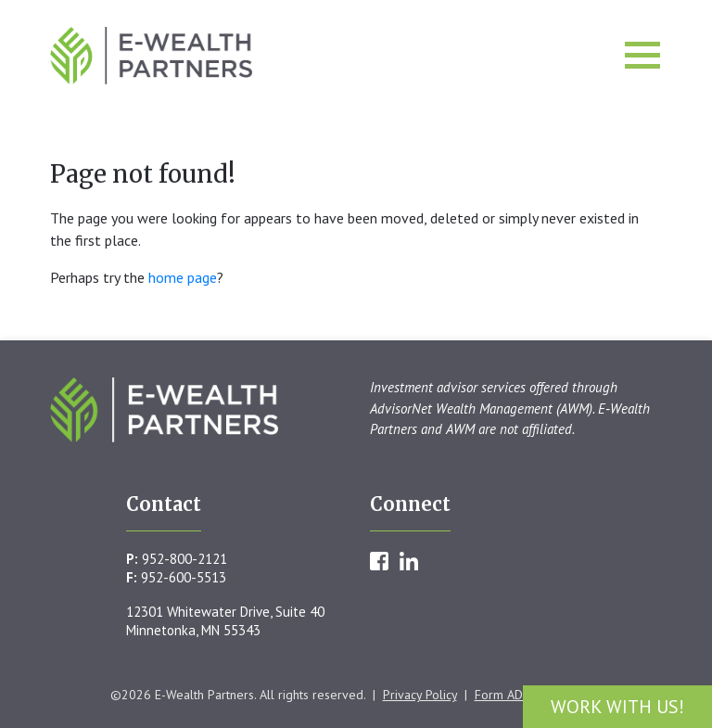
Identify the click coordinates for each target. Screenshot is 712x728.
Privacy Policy (420, 695)
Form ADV (502, 695)
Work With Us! (617, 707)
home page (183, 277)
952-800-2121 (184, 559)
